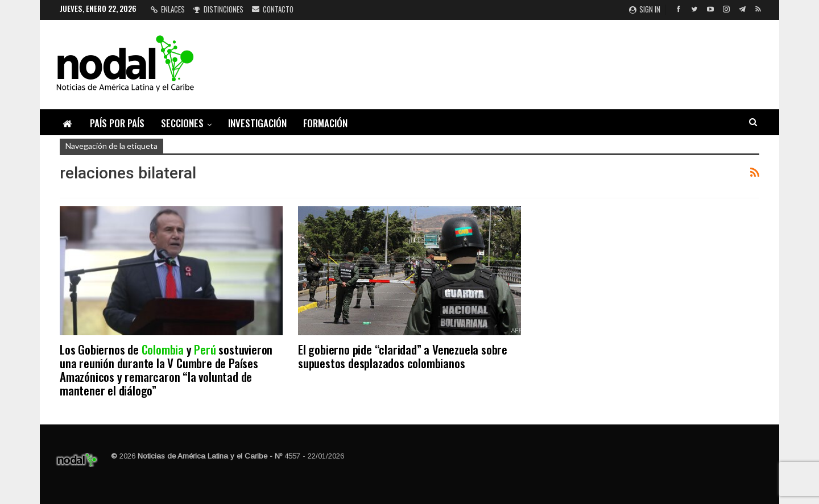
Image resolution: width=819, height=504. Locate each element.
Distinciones (218, 9)
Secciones (182, 123)
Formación (325, 123)
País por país (117, 123)
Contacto (273, 9)
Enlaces (168, 9)
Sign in (645, 9)
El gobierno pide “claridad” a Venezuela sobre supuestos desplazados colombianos (403, 356)
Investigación (257, 123)
